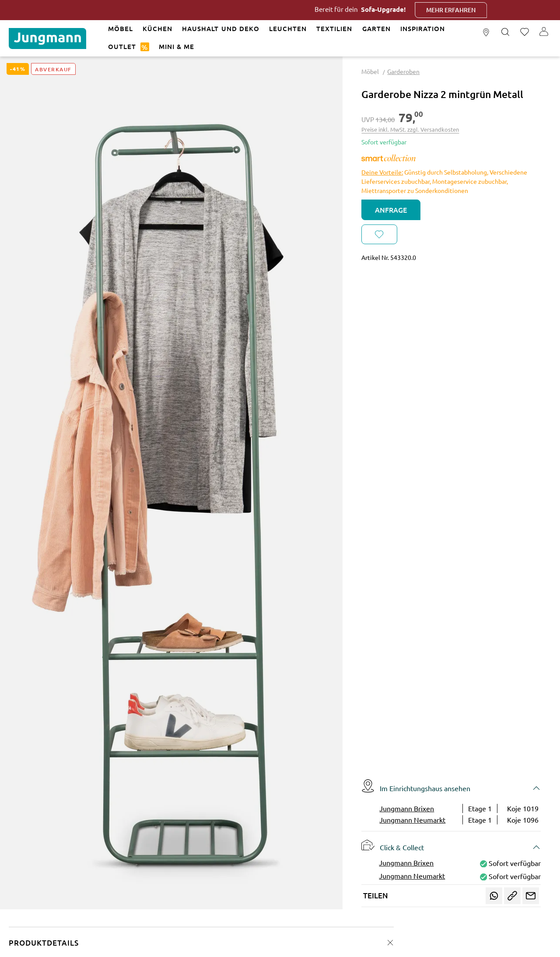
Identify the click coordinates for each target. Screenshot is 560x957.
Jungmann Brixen (407, 808)
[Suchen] (505, 32)
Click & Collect (393, 845)
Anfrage (391, 210)
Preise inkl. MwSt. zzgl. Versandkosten (410, 129)
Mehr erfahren (465, 10)
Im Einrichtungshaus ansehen (416, 786)
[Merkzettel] (525, 32)
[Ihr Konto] (544, 32)
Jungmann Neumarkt (412, 820)
